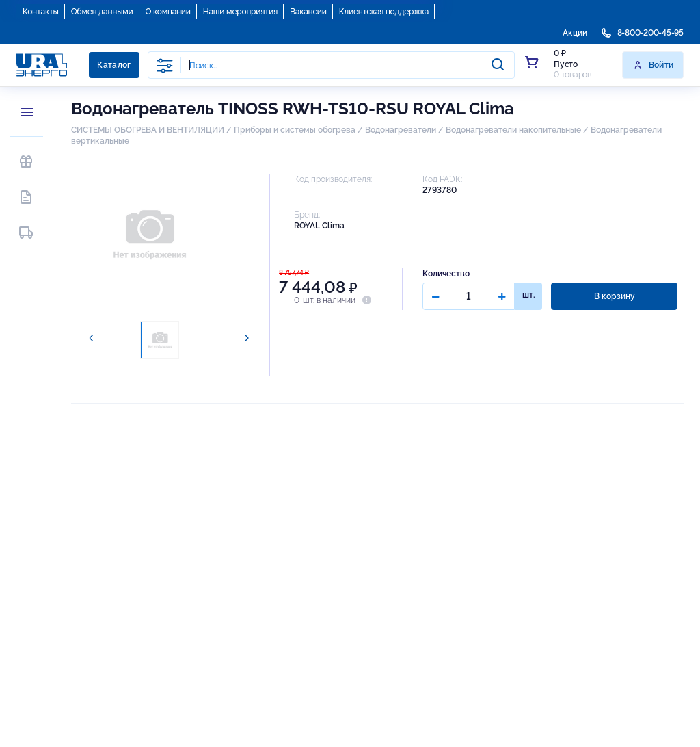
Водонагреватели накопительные (513, 130)
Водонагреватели (401, 130)
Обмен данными (102, 12)
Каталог (114, 65)
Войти (653, 65)
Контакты (41, 12)
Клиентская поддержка (384, 12)
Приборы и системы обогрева (295, 130)
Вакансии (308, 12)
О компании (168, 12)
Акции (575, 33)
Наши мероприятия (240, 12)
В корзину (615, 296)
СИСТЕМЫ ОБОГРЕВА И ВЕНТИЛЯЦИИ (148, 130)
